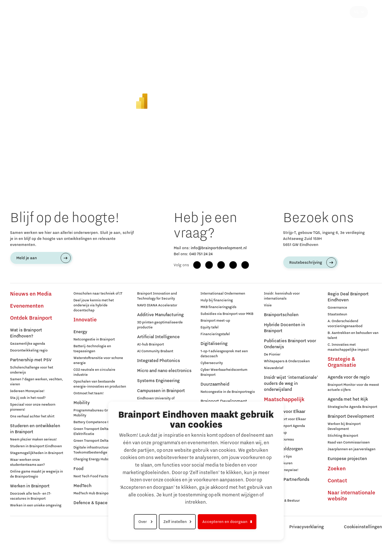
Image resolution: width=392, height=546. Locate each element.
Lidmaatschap (275, 433)
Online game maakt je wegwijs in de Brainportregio (36, 474)
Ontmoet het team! (89, 393)
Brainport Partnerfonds (287, 480)
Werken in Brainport (30, 486)
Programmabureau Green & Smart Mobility (101, 413)
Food (78, 469)
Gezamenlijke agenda (28, 344)
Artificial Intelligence (158, 337)
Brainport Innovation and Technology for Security (157, 296)
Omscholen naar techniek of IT (98, 294)
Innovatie (85, 320)
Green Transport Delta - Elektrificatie (92, 431)
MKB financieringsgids (218, 307)
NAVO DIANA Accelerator (157, 305)
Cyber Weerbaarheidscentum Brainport (224, 372)
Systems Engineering (158, 381)
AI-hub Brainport (151, 344)
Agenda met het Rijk (348, 399)
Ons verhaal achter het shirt (32, 416)
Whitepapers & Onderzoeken (287, 361)
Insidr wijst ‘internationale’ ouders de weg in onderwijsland (291, 384)
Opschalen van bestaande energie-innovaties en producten (100, 384)
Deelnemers (274, 487)
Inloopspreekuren (278, 463)
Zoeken (337, 469)
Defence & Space (90, 503)
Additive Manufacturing (160, 315)
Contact (337, 481)
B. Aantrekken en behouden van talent (353, 335)
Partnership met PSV (31, 360)
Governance (337, 308)
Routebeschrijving (306, 262)
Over (143, 522)
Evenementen (27, 306)
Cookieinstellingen (363, 527)
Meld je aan (27, 258)
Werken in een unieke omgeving (36, 505)
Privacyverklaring (307, 527)
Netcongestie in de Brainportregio (228, 392)
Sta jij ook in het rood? (28, 398)
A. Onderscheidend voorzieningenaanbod (345, 324)
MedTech (82, 486)
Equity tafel (210, 327)
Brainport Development (351, 416)
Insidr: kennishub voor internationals (282, 296)
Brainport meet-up (215, 321)
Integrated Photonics (159, 361)
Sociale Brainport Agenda (284, 426)
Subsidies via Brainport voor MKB (227, 314)
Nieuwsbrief (274, 368)
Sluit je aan (273, 494)
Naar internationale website (351, 496)
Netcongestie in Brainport (94, 339)
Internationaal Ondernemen (223, 294)
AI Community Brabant (155, 351)
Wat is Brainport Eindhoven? (26, 333)
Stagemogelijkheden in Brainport (37, 453)
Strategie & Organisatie (342, 362)
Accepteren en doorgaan (225, 522)
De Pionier (272, 354)
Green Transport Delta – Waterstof (101, 441)
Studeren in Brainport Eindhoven (36, 446)
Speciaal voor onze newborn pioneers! (33, 407)
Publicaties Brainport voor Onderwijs (290, 344)
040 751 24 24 (201, 254)
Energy (80, 332)
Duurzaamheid (215, 384)
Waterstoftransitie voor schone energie (98, 360)
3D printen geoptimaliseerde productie (160, 325)
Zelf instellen (175, 522)
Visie (268, 305)
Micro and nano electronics (164, 371)
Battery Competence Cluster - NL (100, 422)
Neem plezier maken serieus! (33, 439)
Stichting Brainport (343, 436)
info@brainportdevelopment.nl (219, 248)
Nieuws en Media (31, 294)
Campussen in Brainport (161, 391)
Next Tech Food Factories (94, 476)
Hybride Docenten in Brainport (284, 328)
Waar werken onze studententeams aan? (27, 462)
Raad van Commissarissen (349, 442)
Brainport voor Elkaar (285, 412)
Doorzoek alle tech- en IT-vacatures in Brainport (31, 496)
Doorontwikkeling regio (29, 350)
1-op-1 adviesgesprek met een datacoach (224, 354)
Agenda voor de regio (349, 377)
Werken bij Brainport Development (344, 426)
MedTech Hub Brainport (92, 493)
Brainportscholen (281, 315)
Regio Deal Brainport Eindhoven (348, 297)
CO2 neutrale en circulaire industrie (94, 372)
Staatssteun (337, 314)
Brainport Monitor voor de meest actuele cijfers (353, 387)
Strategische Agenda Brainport (352, 407)
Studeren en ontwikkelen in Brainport (35, 429)
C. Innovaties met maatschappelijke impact (348, 347)
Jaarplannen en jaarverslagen (352, 449)
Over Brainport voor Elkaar (285, 419)
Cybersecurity (212, 363)
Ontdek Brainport (31, 318)
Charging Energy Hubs (91, 459)
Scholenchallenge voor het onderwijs (32, 370)
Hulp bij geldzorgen (283, 449)
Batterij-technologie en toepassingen (92, 349)
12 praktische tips (278, 457)
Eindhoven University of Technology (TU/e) (156, 401)
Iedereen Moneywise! (27, 391)
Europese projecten (347, 459)
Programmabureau (279, 439)
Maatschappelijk (284, 400)
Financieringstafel (215, 334)
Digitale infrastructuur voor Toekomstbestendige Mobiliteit (98, 450)
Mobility (82, 403)
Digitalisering (214, 344)
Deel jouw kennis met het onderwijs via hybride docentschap (94, 305)
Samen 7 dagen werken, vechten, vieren (36, 382)
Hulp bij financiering (217, 300)
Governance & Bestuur (282, 501)
